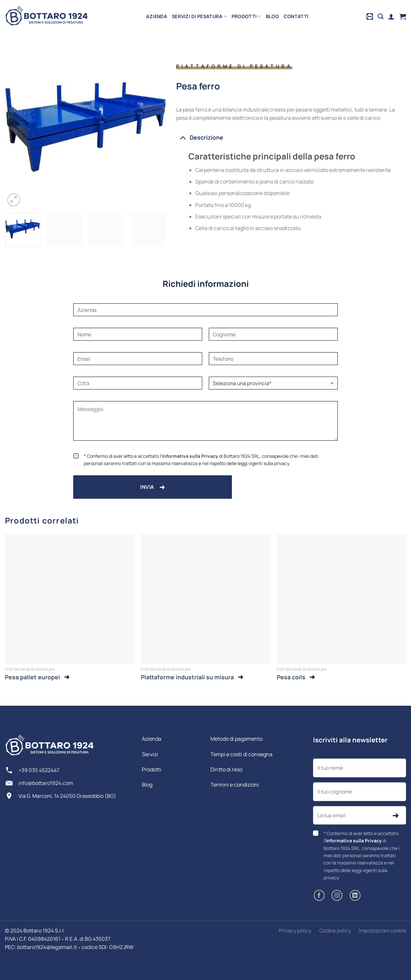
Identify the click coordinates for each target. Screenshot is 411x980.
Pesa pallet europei (32, 677)
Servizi (150, 754)
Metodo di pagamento (237, 739)
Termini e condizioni (235, 785)
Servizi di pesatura (199, 16)
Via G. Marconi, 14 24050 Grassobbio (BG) (67, 796)
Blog (272, 16)
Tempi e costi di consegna (241, 754)
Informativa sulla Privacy (190, 456)
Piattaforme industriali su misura (187, 677)
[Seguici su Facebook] (319, 895)
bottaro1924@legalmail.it (47, 947)
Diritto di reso (226, 769)
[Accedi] (391, 17)
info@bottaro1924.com (46, 783)
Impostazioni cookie (382, 930)
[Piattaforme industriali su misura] (205, 599)
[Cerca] (380, 17)
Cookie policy (335, 930)
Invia (153, 487)
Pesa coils (291, 677)
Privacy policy (295, 930)
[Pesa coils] (341, 599)
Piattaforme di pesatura (234, 66)
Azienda (157, 16)
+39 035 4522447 (39, 770)
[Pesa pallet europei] (70, 599)
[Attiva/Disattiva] (183, 137)
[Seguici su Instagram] (337, 895)
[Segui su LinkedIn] (355, 895)
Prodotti (246, 16)
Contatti (296, 16)
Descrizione (200, 137)
